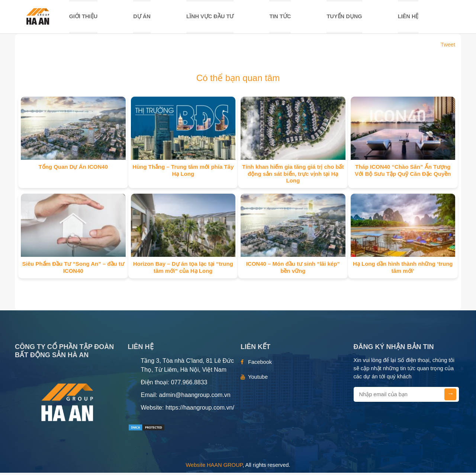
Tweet (448, 47)
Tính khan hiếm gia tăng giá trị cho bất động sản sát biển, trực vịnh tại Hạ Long (293, 176)
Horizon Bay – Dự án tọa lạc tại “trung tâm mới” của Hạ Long (183, 269)
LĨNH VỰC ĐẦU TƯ (210, 17)
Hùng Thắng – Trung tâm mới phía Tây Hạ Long (183, 172)
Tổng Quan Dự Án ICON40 (73, 169)
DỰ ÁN (142, 17)
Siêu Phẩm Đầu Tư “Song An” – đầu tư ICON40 (73, 269)
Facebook (260, 364)
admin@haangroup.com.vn (194, 397)
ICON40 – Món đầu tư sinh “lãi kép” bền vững (293, 269)
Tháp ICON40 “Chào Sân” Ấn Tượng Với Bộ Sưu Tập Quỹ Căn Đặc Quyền (403, 172)
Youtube (258, 379)
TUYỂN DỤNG (344, 17)
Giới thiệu (83, 17)
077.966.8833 (189, 384)
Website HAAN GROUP (214, 467)
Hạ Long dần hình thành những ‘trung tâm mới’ (403, 269)
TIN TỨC (280, 17)
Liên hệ (408, 17)
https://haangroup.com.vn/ (200, 410)
